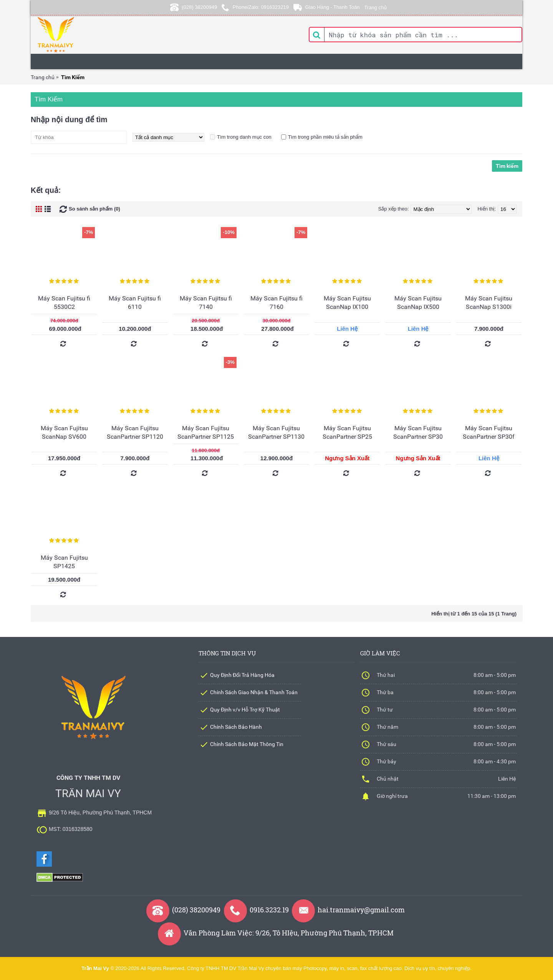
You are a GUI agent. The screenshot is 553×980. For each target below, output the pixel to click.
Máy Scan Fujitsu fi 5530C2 (64, 303)
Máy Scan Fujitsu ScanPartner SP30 (418, 432)
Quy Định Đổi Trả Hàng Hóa (242, 675)
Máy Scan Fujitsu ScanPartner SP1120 (135, 432)
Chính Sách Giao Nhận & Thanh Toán (254, 692)
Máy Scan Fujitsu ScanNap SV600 (64, 432)
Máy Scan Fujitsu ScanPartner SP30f (489, 432)
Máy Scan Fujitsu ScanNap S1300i (489, 303)
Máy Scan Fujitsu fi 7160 (276, 303)
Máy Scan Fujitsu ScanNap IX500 (418, 303)
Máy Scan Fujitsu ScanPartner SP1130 (276, 432)
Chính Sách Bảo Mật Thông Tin (247, 744)
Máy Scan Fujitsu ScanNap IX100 (347, 303)
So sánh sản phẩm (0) (94, 209)
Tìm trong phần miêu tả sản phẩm (325, 137)
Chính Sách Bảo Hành (236, 727)
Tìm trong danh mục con (244, 137)
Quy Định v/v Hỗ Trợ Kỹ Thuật (245, 710)
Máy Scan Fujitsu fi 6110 (135, 303)
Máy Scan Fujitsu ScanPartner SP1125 (206, 432)
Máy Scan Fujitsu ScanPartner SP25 (347, 432)
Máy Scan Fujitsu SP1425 (64, 562)
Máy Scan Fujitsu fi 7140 (206, 303)
